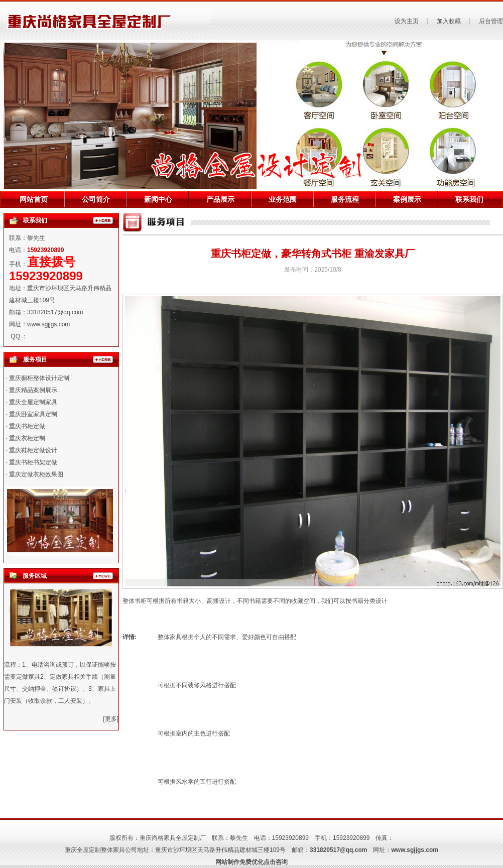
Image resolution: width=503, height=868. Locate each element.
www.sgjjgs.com (48, 324)
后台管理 (491, 21)
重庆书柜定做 (27, 426)
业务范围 (283, 199)
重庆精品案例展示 (33, 390)
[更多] (111, 719)
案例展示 (407, 199)
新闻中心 (158, 199)
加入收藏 (449, 21)
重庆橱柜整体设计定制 (39, 378)
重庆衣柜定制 (27, 438)
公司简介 (96, 199)
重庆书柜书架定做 (33, 462)
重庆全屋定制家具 (33, 402)
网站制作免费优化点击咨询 (252, 862)
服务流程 (345, 199)
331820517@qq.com (55, 312)
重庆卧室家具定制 (33, 414)
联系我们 (469, 199)
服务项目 (35, 359)
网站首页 (34, 199)
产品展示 (220, 199)
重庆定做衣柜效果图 (36, 474)
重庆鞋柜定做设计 (33, 450)
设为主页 (407, 21)
